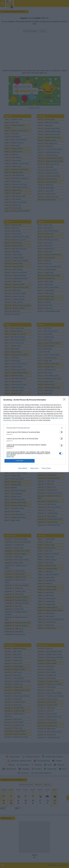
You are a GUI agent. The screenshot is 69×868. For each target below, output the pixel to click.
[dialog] (34, 434)
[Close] (65, 400)
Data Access (34, 468)
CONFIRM (20, 461)
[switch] (61, 432)
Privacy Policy (46, 468)
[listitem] (35, 428)
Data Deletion (23, 468)
